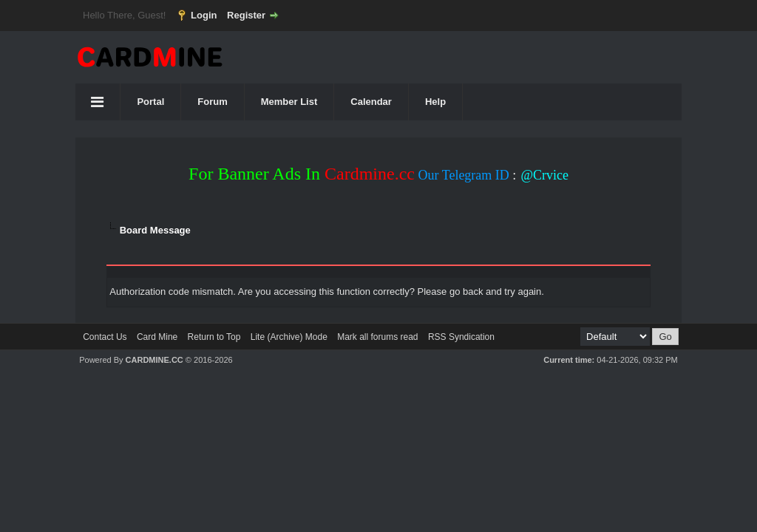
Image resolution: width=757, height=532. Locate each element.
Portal (150, 102)
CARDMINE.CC (155, 360)
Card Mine (157, 337)
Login (204, 15)
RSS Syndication (461, 337)
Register (246, 15)
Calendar (371, 102)
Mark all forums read (377, 337)
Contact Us (105, 337)
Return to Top (214, 337)
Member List (289, 102)
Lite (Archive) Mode (289, 337)
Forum (212, 102)
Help (435, 102)
